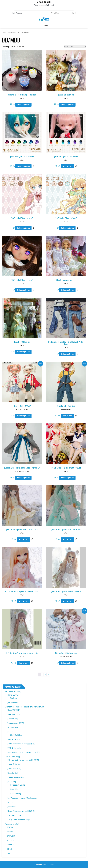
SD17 (9, 853)
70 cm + (10, 840)
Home (4, 33)
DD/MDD (11, 845)
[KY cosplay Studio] (18, 785)
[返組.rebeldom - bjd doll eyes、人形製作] (24, 752)
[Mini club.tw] (12, 727)
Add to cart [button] (67, 166)
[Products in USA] (14, 33)
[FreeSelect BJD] (14, 714)
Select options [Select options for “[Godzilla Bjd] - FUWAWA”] (23, 416)
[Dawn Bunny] (13, 695)
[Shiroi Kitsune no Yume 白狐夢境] (21, 744)
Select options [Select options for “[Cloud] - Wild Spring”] (23, 352)
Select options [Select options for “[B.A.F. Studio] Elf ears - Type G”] (23, 290)
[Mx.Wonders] (13, 702)
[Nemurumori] (15, 794)
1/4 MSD (11, 832)
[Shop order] (75, 46)
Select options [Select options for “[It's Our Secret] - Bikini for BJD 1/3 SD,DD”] (67, 478)
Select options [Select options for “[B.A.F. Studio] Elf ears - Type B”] (23, 228)
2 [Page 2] (42, 674)
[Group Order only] (12, 757)
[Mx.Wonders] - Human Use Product (22, 798)
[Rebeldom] (12, 807)
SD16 (9, 849)
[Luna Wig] (14, 789)
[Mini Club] (11, 782)
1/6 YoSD (11, 836)
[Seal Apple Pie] (14, 739)
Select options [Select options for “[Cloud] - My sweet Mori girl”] (67, 290)
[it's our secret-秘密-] (15, 723)
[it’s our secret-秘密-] (15, 777)
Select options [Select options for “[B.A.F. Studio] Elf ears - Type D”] (67, 228)
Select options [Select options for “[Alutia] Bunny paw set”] (67, 104)
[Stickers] (13, 698)
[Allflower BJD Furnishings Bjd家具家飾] (23, 760)
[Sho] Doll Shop (16, 735)
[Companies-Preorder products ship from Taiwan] (24, 707)
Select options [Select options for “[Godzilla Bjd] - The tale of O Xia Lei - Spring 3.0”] (23, 478)
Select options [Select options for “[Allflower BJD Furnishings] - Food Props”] (23, 104)
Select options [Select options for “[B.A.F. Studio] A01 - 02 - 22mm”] (23, 166)
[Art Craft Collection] (13, 692)
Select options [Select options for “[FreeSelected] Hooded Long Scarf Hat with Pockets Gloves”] (67, 354)
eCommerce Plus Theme (44, 865)
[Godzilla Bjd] (12, 719)
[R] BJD (10, 732)
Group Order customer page (19, 820)
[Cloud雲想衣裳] (14, 710)
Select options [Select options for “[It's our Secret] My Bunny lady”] (67, 663)
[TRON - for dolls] (14, 748)
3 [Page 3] (45, 674)
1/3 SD (10, 827)
